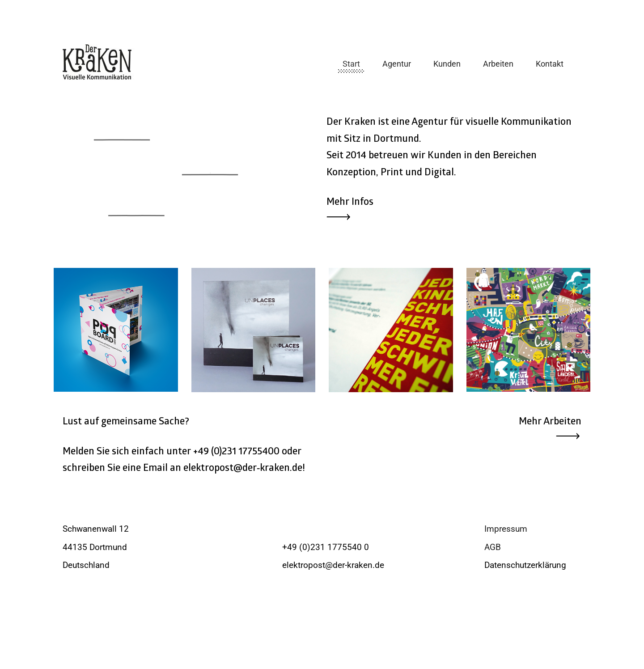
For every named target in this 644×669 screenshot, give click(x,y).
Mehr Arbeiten (550, 422)
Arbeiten (498, 64)
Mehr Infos (350, 203)
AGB (493, 547)
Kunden (447, 64)
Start (351, 64)
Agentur (397, 64)
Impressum (506, 529)
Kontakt (550, 64)
